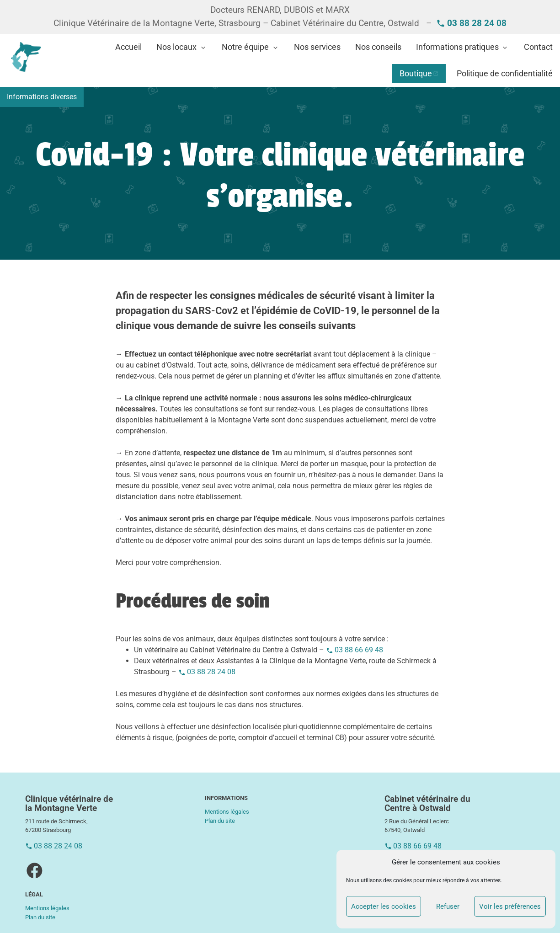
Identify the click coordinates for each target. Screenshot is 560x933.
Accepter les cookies (384, 906)
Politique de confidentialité (505, 74)
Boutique (416, 74)
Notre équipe (245, 47)
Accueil (128, 47)
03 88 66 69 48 (359, 650)
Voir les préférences (510, 906)
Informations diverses (42, 97)
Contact (538, 47)
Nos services (317, 47)
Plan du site (40, 917)
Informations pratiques (457, 47)
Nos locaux (176, 47)
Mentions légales (47, 908)
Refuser (448, 906)
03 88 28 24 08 (211, 672)
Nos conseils (378, 47)
